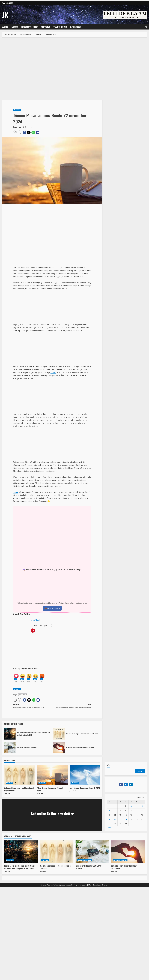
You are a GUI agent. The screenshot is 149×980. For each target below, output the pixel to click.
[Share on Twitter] (126, 787)
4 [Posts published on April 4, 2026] (137, 808)
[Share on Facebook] (121, 787)
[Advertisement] (52, 55)
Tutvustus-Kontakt (60, 27)
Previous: (33, 708)
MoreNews (93, 887)
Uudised (5, 27)
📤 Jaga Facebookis (52, 608)
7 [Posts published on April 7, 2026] (115, 813)
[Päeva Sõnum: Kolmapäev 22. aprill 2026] (52, 777)
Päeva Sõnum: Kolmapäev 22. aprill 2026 (50, 792)
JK (5, 15)
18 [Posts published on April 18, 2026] (137, 817)
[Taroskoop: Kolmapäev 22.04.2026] (92, 854)
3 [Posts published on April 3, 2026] (131, 808)
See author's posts (42, 626)
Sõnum (16, 492)
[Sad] (40, 678)
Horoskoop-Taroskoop (30, 27)
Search (140, 774)
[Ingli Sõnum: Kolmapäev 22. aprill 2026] (85, 777)
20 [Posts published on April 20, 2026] (109, 822)
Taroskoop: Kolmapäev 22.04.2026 (10, 750)
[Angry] (47, 678)
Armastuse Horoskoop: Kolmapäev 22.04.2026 (59, 750)
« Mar (109, 830)
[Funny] (24, 678)
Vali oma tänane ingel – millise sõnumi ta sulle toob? (59, 736)
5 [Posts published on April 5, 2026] (142, 808)
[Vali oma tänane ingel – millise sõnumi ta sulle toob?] (20, 777)
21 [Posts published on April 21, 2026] (115, 822)
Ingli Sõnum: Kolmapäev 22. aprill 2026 (85, 790)
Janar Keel (17, 127)
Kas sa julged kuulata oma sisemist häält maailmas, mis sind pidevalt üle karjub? (10, 736)
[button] (15, 132)
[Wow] (32, 678)
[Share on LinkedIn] (131, 787)
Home (7, 34)
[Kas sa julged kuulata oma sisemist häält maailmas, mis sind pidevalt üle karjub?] (21, 854)
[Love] (16, 678)
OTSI (108, 768)
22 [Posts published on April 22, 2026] (120, 822)
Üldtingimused (75, 27)
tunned (54, 372)
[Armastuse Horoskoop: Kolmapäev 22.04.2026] (128, 854)
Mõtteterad (45, 27)
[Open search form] (146, 27)
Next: (72, 708)
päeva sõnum (23, 697)
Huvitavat (14, 27)
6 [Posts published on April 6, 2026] (109, 813)
